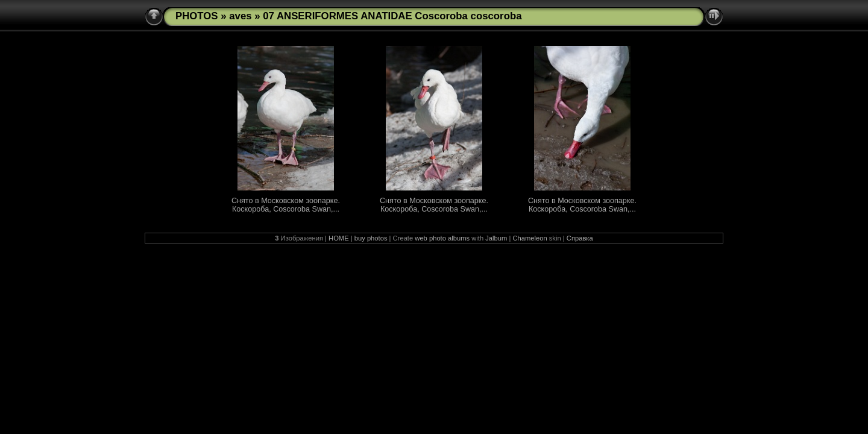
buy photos (371, 238)
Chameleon (530, 238)
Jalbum (496, 238)
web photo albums (442, 238)
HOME (339, 238)
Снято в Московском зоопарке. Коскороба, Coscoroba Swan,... (286, 205)
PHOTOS (197, 16)
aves (240, 16)
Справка (580, 238)
